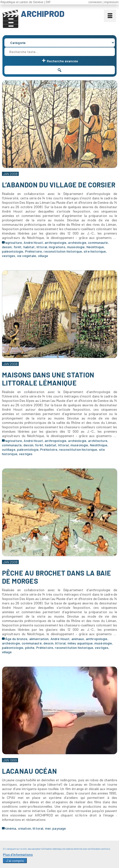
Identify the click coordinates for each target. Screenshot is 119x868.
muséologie (76, 247)
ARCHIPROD (43, 14)
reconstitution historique (63, 251)
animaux (78, 639)
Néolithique (95, 247)
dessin (7, 247)
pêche (30, 648)
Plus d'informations (18, 857)
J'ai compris (15, 863)
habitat (29, 247)
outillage (9, 449)
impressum (111, 2)
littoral (42, 247)
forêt (18, 247)
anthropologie (55, 242)
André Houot (33, 242)
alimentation (39, 639)
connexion (95, 2)
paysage (59, 828)
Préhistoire (34, 251)
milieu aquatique (80, 643)
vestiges (9, 256)
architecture (98, 441)
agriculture (14, 242)
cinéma (11, 828)
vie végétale (27, 256)
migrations (57, 247)
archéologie (77, 242)
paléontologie (13, 251)
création (25, 828)
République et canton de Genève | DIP (25, 2)
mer (48, 828)
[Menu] (110, 16)
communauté (98, 242)
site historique (95, 251)
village (43, 256)
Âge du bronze (16, 639)
